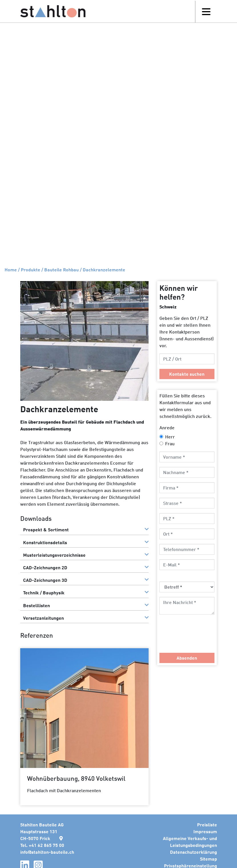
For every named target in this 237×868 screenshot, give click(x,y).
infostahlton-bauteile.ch (47, 852)
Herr (170, 437)
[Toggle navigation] (206, 12)
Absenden (187, 658)
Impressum (205, 831)
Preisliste (207, 825)
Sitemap (208, 859)
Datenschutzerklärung (194, 852)
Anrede (167, 428)
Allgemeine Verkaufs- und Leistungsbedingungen (190, 842)
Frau (170, 444)
